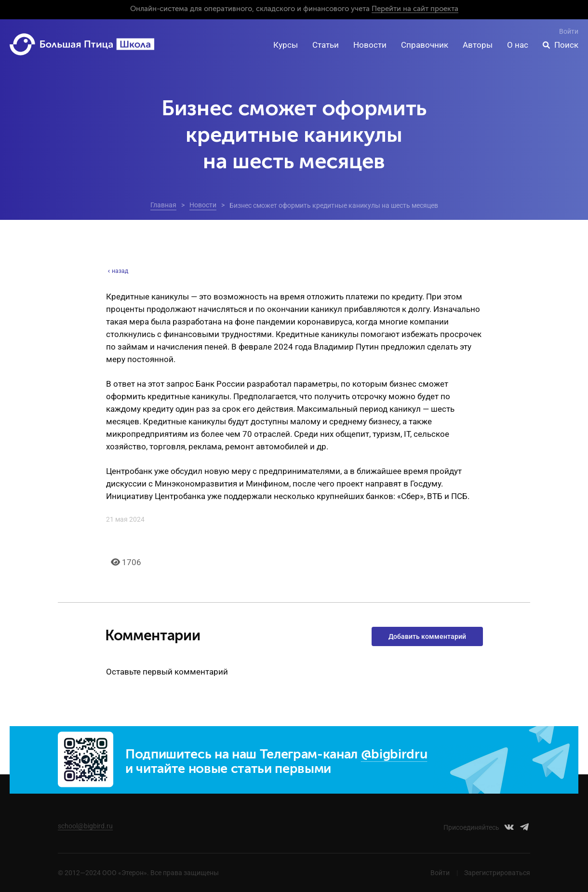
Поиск (566, 45)
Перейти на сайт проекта (415, 9)
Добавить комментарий (427, 636)
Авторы (478, 45)
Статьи (326, 45)
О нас (518, 45)
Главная (163, 205)
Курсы (286, 45)
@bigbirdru (394, 755)
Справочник (425, 45)
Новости (370, 45)
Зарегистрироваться (497, 873)
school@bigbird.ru (85, 826)
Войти (569, 31)
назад (117, 271)
